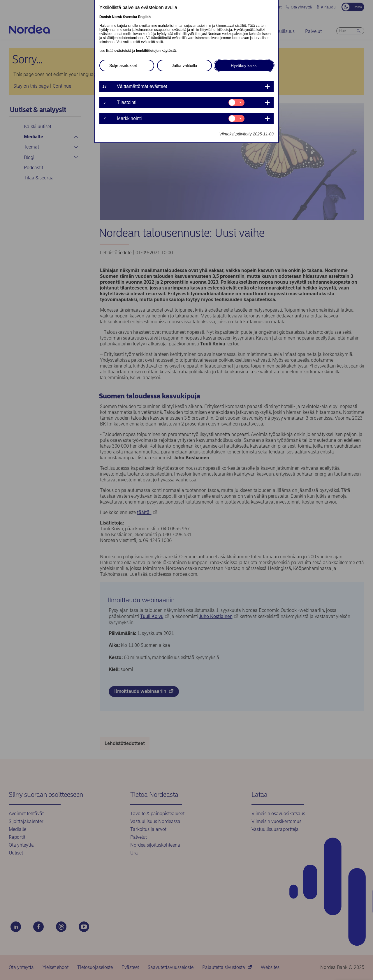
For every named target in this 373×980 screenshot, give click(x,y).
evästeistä (123, 51)
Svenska (130, 17)
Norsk (117, 17)
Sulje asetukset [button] (123, 66)
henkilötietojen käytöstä (156, 51)
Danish (105, 17)
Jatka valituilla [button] (184, 66)
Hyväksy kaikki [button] (244, 66)
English (144, 17)
